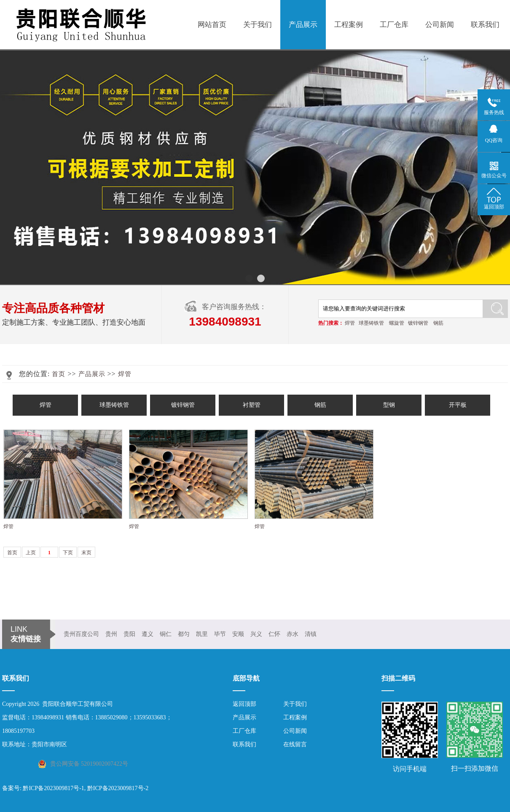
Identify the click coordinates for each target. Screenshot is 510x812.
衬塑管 (252, 405)
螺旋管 (397, 323)
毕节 (220, 634)
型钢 (389, 405)
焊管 (350, 323)
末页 (86, 553)
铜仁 (166, 634)
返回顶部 (244, 704)
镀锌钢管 (418, 323)
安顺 (238, 634)
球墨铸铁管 (371, 323)
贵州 (111, 634)
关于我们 (258, 25)
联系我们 (485, 25)
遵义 (148, 634)
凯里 (202, 634)
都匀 (184, 634)
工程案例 (349, 25)
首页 (59, 374)
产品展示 (303, 25)
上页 (31, 553)
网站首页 (212, 25)
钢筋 (438, 323)
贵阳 (129, 634)
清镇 (311, 634)
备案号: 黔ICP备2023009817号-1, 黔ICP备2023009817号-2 (75, 788)
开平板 (458, 405)
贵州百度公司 (81, 634)
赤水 (293, 634)
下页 (68, 553)
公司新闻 (440, 25)
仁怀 (274, 634)
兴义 (256, 634)
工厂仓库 (394, 25)
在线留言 (295, 744)
